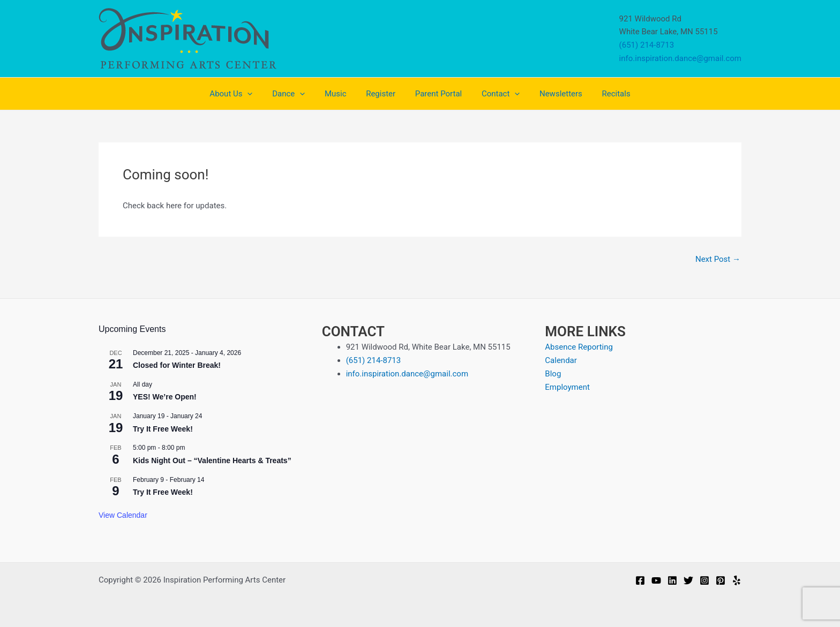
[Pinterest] (721, 580)
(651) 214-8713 (647, 45)
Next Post (718, 259)
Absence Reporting (579, 347)
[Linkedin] (672, 580)
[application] (260, 94)
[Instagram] (704, 580)
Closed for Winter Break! (177, 365)
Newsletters (552, 94)
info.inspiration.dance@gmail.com (680, 58)
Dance (298, 94)
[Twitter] (688, 580)
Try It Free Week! (163, 429)
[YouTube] (656, 580)
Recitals (603, 94)
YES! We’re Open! (165, 397)
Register (382, 94)
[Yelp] (737, 580)
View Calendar (123, 515)
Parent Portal (436, 94)
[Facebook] (640, 580)
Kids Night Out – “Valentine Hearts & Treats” (212, 460)
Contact (495, 94)
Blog (553, 374)
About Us (244, 94)
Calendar (561, 360)
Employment (567, 387)
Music (341, 94)
